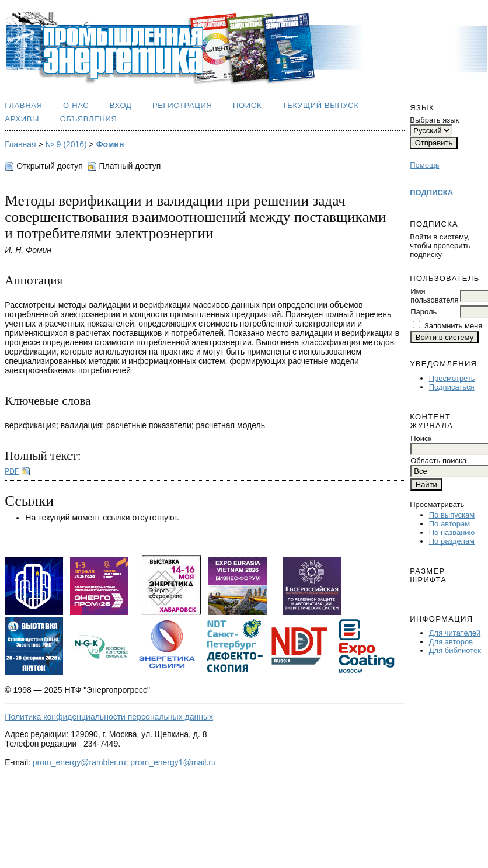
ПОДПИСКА (431, 192)
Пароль (423, 312)
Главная (23, 105)
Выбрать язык (434, 120)
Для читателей (455, 633)
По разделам (452, 541)
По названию (452, 532)
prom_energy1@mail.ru (173, 762)
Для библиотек (455, 650)
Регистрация (182, 105)
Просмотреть (452, 378)
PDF (12, 471)
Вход (121, 105)
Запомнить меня (453, 326)
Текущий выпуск (321, 105)
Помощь (424, 165)
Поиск (247, 105)
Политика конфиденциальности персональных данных (109, 717)
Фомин (110, 144)
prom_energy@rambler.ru (79, 762)
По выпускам (452, 515)
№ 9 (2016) (66, 144)
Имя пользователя (434, 296)
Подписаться (452, 387)
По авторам (449, 524)
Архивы (22, 119)
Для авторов (451, 642)
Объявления (89, 119)
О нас (76, 105)
